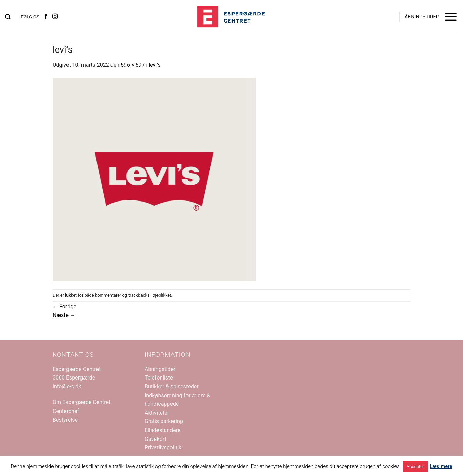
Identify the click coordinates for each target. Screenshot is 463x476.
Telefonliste (159, 378)
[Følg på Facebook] (46, 17)
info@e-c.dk (67, 386)
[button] (8, 17)
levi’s (155, 65)
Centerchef (66, 411)
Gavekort (155, 439)
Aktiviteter (157, 413)
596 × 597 (133, 65)
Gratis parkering (164, 421)
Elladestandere (162, 430)
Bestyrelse (65, 420)
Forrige (64, 306)
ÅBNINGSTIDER (422, 17)
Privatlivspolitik (163, 448)
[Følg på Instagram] (55, 17)
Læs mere (441, 466)
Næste (64, 315)
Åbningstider (160, 369)
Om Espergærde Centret (81, 402)
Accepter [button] (416, 467)
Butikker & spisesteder (172, 386)
